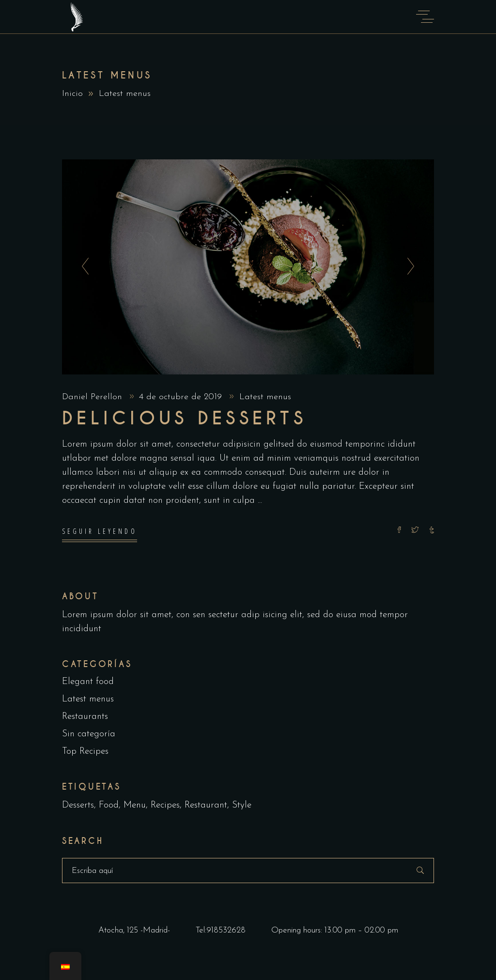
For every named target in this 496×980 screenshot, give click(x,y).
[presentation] (83, 267)
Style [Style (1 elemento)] (242, 806)
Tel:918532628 (221, 930)
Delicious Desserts (184, 419)
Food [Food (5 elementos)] (109, 806)
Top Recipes (85, 752)
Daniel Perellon (93, 397)
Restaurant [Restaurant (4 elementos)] (206, 806)
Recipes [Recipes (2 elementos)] (165, 806)
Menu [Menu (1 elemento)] (135, 806)
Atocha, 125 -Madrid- (134, 930)
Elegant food (88, 682)
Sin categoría (89, 735)
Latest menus (265, 397)
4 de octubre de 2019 (182, 397)
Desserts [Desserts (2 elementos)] (78, 806)
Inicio (72, 94)
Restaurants (85, 717)
